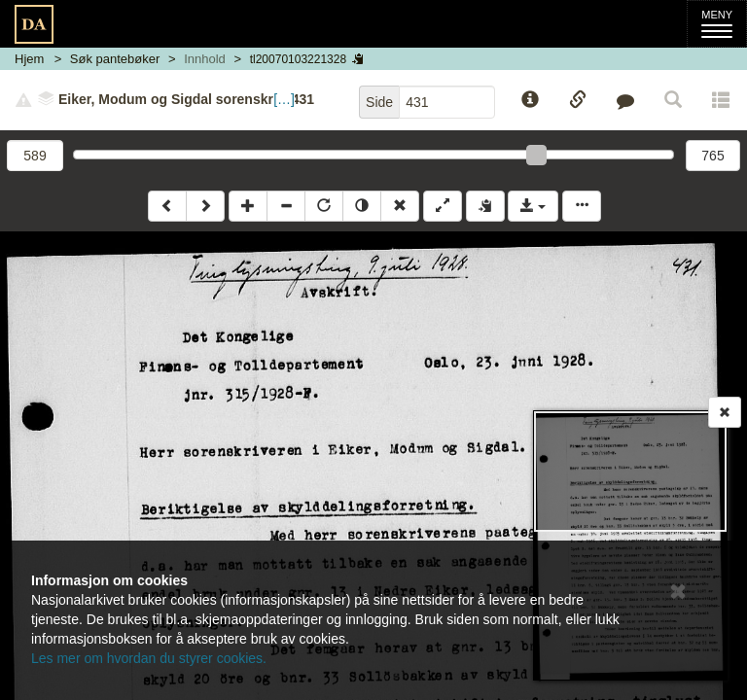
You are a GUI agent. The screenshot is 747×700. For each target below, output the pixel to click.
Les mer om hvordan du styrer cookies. (149, 658)
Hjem (29, 59)
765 (712, 156)
